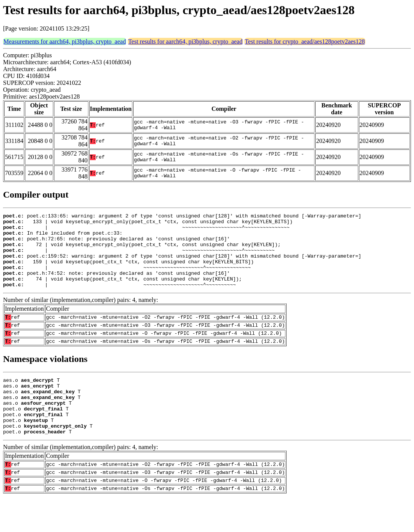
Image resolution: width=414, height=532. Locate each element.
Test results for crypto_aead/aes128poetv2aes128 (305, 41)
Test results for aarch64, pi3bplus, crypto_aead (185, 41)
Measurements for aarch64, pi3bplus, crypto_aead (65, 41)
